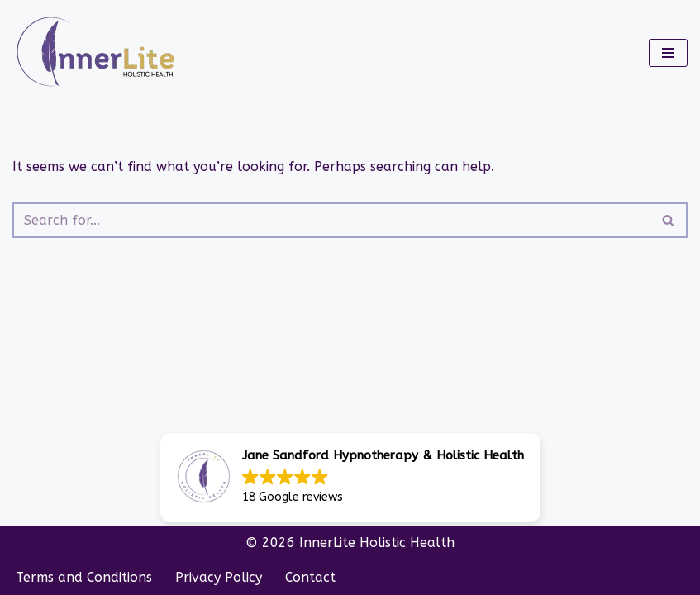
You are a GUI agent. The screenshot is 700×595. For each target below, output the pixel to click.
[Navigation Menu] (668, 53)
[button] (350, 478)
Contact (310, 577)
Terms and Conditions (84, 577)
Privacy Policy (219, 577)
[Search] (331, 220)
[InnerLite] (99, 53)
